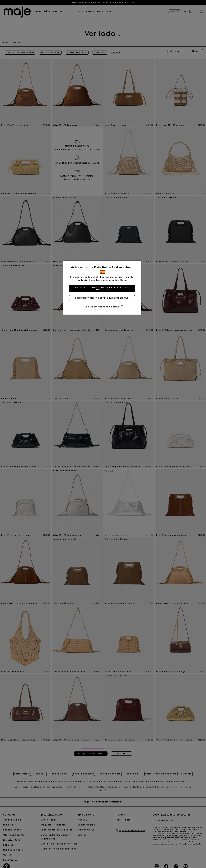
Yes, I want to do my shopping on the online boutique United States (103, 289)
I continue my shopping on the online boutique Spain (103, 298)
